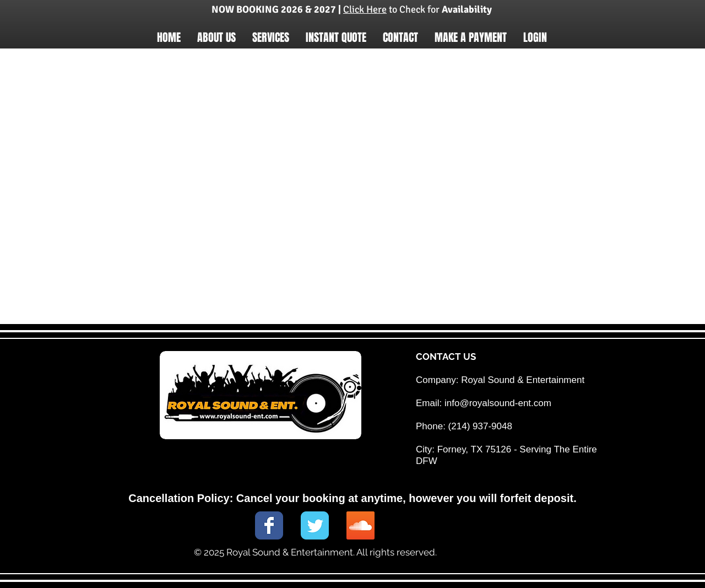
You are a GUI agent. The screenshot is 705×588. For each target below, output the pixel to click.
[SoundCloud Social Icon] (360, 525)
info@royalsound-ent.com (498, 403)
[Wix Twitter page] (315, 525)
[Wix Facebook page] (269, 525)
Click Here (365, 9)
